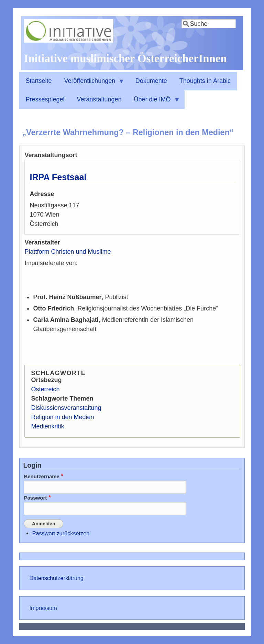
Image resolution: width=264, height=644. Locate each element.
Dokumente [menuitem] (151, 81)
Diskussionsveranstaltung (66, 408)
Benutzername (42, 476)
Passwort (35, 498)
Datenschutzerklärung (57, 578)
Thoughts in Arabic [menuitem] (205, 81)
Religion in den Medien (62, 417)
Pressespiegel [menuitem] (45, 99)
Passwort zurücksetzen (61, 533)
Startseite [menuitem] (38, 81)
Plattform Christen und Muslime (68, 252)
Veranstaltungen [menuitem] (99, 99)
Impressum (43, 608)
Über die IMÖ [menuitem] (154, 102)
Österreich (45, 389)
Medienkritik (47, 426)
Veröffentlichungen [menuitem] (91, 84)
